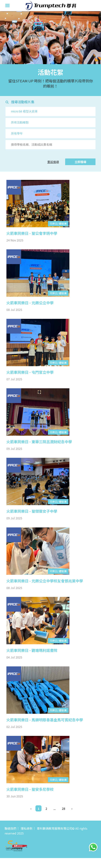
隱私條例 (27, 828)
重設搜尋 (53, 162)
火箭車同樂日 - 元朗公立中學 (30, 303)
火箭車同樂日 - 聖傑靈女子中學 (32, 511)
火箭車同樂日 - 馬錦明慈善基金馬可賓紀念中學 (45, 720)
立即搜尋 (80, 162)
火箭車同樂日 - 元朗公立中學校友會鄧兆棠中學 (45, 581)
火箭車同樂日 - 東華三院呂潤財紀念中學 (39, 442)
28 (64, 808)
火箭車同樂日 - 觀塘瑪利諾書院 (32, 650)
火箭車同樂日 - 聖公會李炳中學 (32, 233)
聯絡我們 (10, 828)
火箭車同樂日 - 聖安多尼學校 (30, 789)
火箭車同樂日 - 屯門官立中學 (30, 372)
